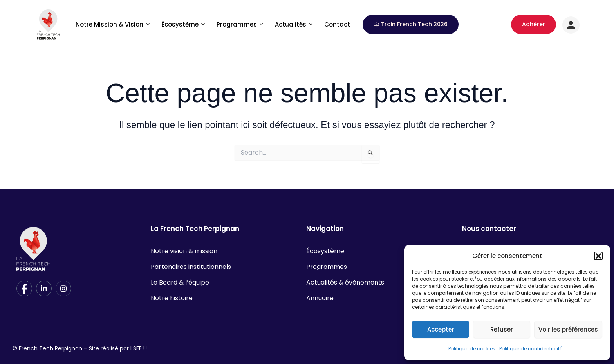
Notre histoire (172, 298)
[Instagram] (63, 288)
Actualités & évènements (345, 282)
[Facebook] (24, 288)
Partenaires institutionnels (191, 267)
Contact (337, 23)
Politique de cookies (472, 349)
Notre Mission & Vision (113, 23)
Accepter (441, 329)
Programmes (240, 23)
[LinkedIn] (44, 288)
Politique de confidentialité (531, 349)
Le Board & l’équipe (180, 282)
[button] (598, 256)
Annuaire (320, 298)
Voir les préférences (568, 329)
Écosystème (183, 23)
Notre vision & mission (184, 251)
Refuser (502, 329)
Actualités (294, 23)
